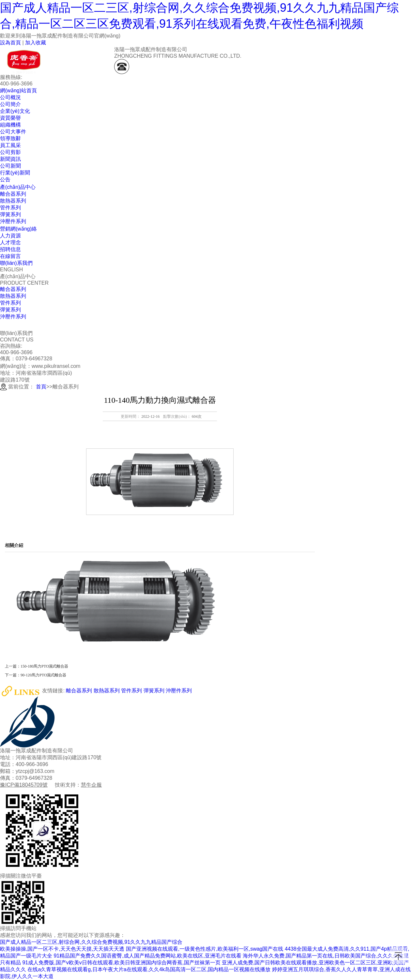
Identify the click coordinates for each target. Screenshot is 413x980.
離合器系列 (13, 289)
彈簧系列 (10, 310)
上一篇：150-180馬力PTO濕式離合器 (37, 666)
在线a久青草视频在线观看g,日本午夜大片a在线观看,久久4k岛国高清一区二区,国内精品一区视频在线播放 (149, 969)
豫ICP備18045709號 (24, 785)
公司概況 (10, 97)
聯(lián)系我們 (16, 263)
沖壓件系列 (13, 317)
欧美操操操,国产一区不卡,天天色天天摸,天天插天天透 (62, 949)
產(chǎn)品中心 (18, 187)
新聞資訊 (10, 159)
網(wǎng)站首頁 (18, 90)
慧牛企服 (91, 785)
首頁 (41, 387)
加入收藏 (36, 43)
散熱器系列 (13, 296)
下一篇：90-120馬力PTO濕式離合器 (36, 675)
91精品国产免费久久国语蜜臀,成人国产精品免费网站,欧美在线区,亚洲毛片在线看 (147, 956)
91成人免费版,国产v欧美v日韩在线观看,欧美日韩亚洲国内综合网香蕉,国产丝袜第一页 (121, 963)
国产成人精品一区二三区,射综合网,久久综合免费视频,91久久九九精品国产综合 (91, 942)
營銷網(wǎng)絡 (18, 229)
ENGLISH (11, 270)
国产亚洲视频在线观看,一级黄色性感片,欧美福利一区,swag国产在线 (205, 949)
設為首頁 (10, 43)
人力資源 (10, 236)
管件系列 (10, 303)
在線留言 (10, 256)
